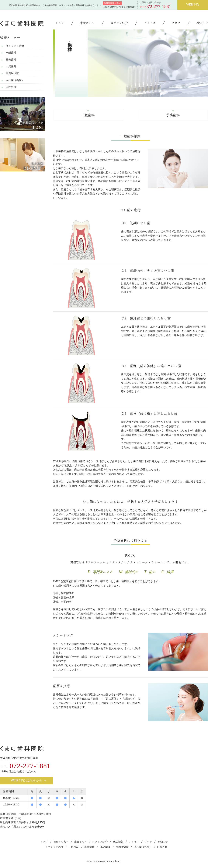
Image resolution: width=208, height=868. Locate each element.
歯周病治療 (12, 73)
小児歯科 (11, 66)
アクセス (150, 23)
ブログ (176, 23)
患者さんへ (87, 23)
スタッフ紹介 (119, 23)
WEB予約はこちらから (28, 780)
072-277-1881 (158, 6)
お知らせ (202, 23)
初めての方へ (61, 842)
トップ (60, 23)
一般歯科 (88, 115)
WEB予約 (193, 4)
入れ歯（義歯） (15, 80)
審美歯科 (11, 60)
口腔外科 (11, 87)
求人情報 (118, 842)
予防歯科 (173, 115)
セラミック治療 (15, 46)
